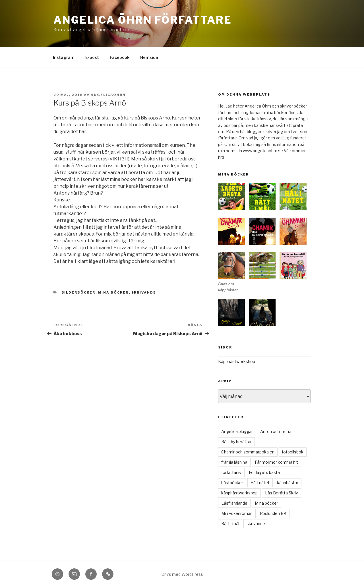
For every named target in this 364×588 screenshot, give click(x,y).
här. (83, 132)
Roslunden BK (273, 513)
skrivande (144, 292)
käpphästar (288, 483)
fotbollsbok (293, 452)
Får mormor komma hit (276, 462)
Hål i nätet (260, 483)
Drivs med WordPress (182, 574)
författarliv (231, 472)
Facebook (120, 57)
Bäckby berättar (236, 442)
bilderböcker (78, 292)
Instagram (64, 57)
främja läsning (234, 462)
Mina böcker (113, 292)
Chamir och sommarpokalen (248, 452)
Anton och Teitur (276, 431)
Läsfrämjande (234, 503)
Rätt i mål (230, 524)
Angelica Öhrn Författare (143, 20)
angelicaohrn (108, 95)
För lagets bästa (264, 472)
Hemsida (149, 57)
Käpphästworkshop (237, 361)
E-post (92, 57)
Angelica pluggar (237, 431)
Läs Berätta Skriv (282, 493)
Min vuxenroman (237, 513)
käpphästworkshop (239, 493)
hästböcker (232, 483)
